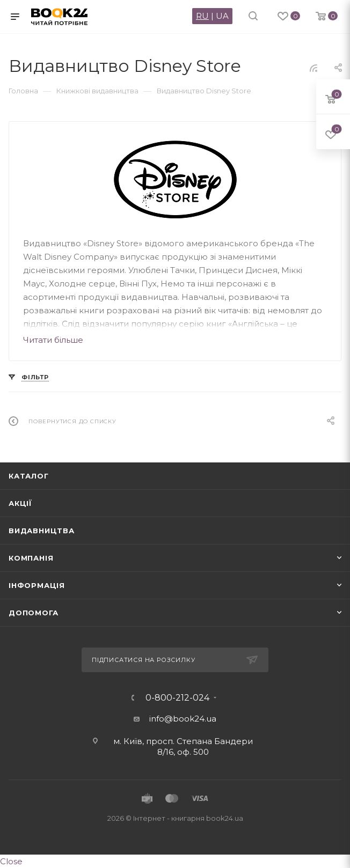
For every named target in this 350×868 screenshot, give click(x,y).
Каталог (29, 476)
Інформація (37, 585)
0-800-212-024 (177, 698)
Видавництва (42, 531)
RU (202, 16)
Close (11, 861)
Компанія (31, 558)
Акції (20, 503)
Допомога (33, 613)
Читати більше (53, 340)
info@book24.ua (183, 719)
